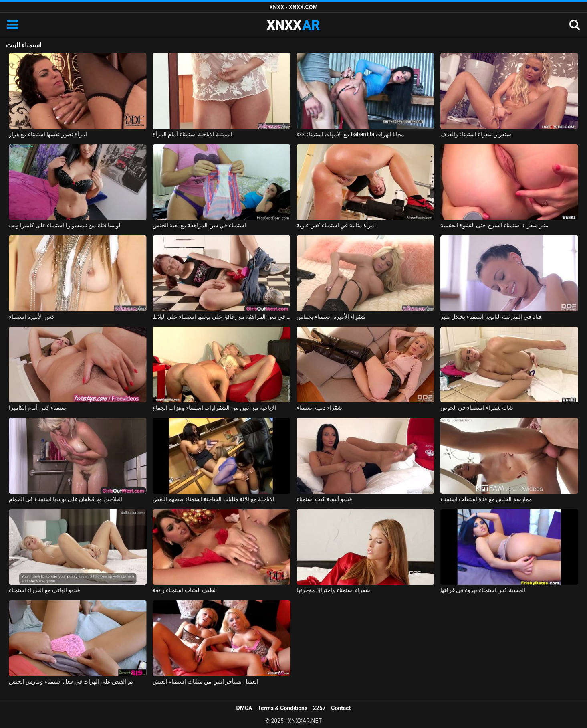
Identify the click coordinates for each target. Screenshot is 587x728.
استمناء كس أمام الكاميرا (38, 408)
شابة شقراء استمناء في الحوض (477, 408)
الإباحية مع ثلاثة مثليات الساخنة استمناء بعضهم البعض (214, 499)
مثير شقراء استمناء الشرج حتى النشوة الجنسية (495, 225)
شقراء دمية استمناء (319, 408)
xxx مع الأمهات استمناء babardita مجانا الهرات (351, 134)
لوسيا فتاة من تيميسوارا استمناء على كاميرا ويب (65, 225)
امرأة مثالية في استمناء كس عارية (336, 225)
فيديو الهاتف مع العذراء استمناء (44, 590)
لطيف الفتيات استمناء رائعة (184, 590)
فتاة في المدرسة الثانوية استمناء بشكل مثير (491, 317)
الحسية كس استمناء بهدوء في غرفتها (483, 590)
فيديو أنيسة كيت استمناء (324, 499)
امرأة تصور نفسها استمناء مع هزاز (48, 134)
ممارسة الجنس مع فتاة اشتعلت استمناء (486, 499)
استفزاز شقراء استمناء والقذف (477, 134)
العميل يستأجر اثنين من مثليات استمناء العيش (206, 681)
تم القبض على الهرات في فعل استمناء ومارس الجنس (71, 681)
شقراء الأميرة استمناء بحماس (331, 317)
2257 (319, 708)
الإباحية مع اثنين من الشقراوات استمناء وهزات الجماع (214, 408)
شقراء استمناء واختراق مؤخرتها (333, 590)
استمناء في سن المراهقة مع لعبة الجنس (199, 225)
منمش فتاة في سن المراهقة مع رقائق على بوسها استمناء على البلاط (222, 317)
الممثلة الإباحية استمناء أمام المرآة (193, 134)
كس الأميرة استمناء (32, 317)
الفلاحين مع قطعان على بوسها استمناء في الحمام (66, 499)
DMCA (244, 708)
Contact (341, 708)
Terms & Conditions (282, 708)
